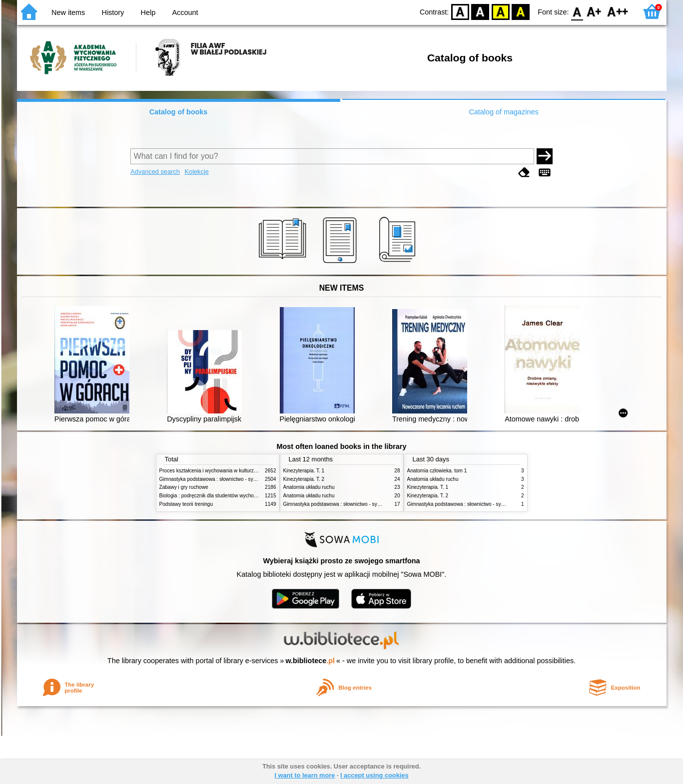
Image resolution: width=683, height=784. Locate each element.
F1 (594, 11)
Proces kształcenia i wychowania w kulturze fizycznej (218, 471)
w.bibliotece (310, 661)
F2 (618, 11)
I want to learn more (305, 775)
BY (520, 11)
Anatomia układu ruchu (309, 487)
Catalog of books (179, 112)
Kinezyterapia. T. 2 (304, 479)
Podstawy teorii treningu (186, 504)
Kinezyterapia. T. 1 (304, 471)
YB (500, 11)
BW (480, 11)
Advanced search (155, 172)
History (113, 12)
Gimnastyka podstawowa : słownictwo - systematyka (218, 479)
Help (148, 12)
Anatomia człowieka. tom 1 (437, 471)
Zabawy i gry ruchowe (184, 487)
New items (68, 12)
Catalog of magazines (503, 112)
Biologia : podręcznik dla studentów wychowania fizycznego (226, 496)
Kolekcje (196, 172)
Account (185, 12)
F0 (577, 11)
